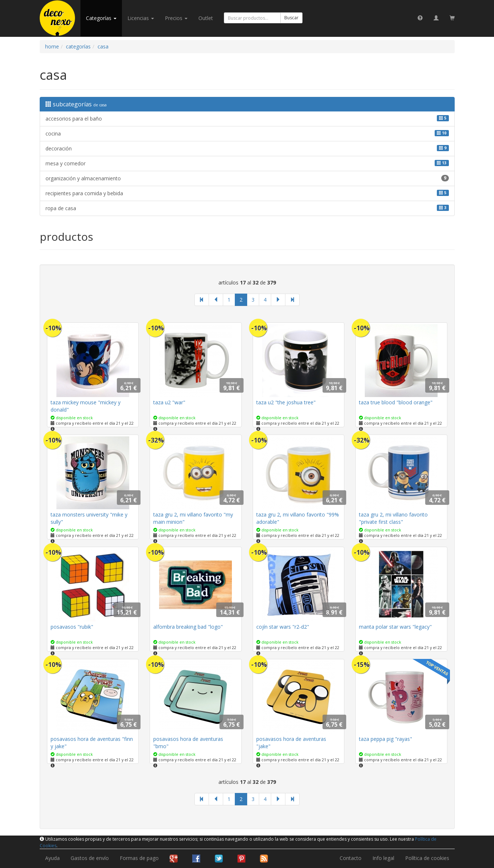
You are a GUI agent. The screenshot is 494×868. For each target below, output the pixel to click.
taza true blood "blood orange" (396, 402)
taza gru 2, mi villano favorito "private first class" (393, 518)
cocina (247, 133)
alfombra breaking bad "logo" (188, 627)
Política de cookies (427, 858)
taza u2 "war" (169, 402)
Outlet (206, 18)
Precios (176, 18)
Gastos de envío (90, 858)
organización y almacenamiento (247, 178)
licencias (141, 18)
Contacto (351, 858)
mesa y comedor (247, 163)
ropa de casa (247, 208)
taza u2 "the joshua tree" (286, 402)
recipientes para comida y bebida (247, 193)
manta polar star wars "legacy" (395, 627)
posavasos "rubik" (72, 627)
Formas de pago (139, 858)
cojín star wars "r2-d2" (283, 627)
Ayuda (52, 858)
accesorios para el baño (247, 119)
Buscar (291, 18)
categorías (101, 18)
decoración (247, 148)
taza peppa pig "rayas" (386, 739)
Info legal (383, 858)
